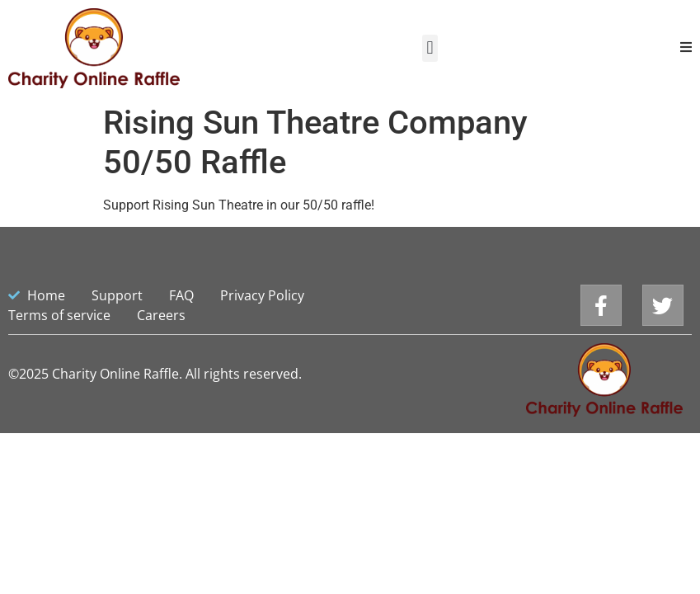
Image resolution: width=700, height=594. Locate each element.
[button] (430, 48)
